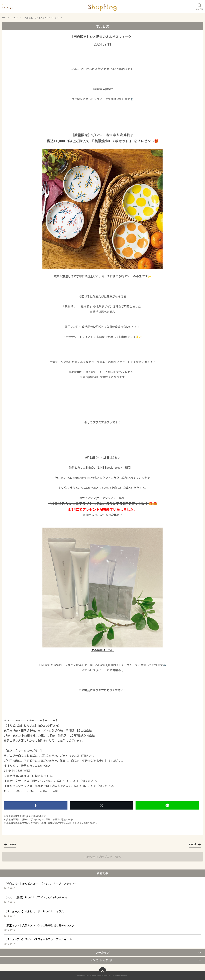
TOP (4, 17)
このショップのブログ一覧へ (102, 857)
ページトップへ (103, 971)
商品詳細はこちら (102, 650)
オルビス (14, 17)
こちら (72, 781)
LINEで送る (167, 805)
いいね (36, 805)
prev (10, 844)
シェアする (102, 805)
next (195, 844)
